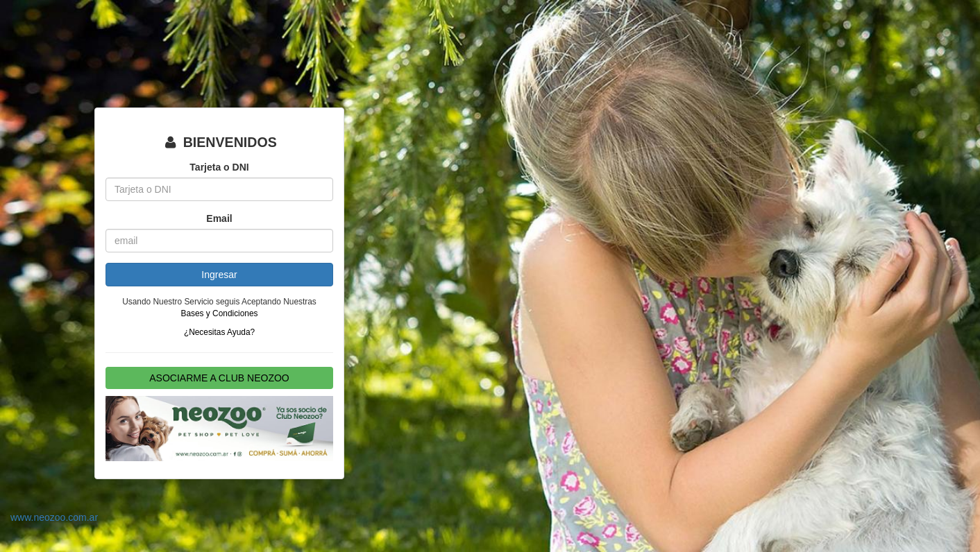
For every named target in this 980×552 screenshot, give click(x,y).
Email (219, 218)
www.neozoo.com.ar (54, 517)
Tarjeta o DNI (219, 167)
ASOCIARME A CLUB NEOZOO (219, 378)
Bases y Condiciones (219, 313)
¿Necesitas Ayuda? (219, 332)
